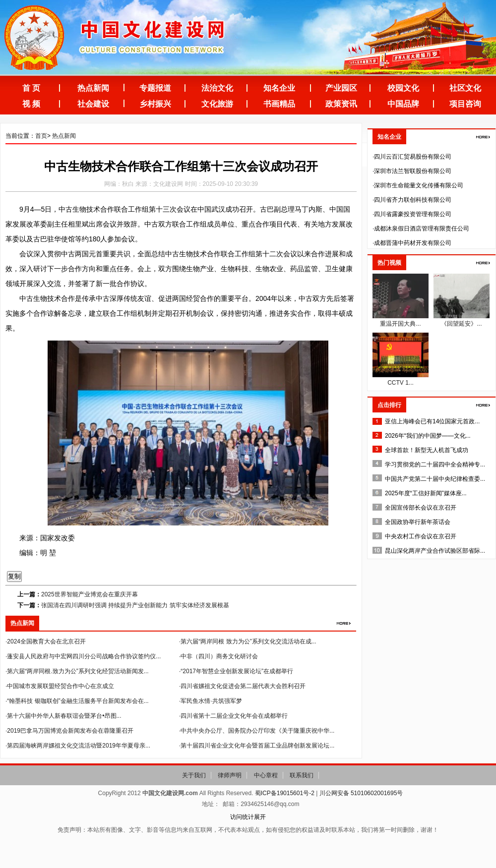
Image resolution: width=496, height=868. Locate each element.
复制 (14, 576)
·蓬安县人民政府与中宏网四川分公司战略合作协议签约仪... (83, 656)
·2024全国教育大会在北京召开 (46, 641)
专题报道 (155, 88)
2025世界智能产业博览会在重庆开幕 (90, 594)
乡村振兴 (155, 104)
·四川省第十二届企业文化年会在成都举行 (233, 716)
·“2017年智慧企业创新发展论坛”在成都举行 (236, 671)
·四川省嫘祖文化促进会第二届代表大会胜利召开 (242, 686)
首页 (41, 136)
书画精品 (279, 104)
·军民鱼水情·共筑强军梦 (211, 701)
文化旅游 (217, 104)
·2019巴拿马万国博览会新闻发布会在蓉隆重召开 (69, 731)
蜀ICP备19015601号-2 (285, 793)
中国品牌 (403, 104)
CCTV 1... (401, 383)
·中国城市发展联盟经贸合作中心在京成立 (60, 686)
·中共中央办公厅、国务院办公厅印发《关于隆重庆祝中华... (257, 731)
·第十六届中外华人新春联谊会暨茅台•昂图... (63, 716)
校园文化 (403, 88)
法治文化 (217, 88)
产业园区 (341, 88)
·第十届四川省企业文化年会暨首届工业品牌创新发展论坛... (257, 746)
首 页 (31, 88)
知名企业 (279, 88)
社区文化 (465, 88)
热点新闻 (93, 88)
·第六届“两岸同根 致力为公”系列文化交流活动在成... (248, 641)
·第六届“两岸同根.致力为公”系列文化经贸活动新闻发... (77, 671)
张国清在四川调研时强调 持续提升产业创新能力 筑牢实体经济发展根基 (135, 605)
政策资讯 (341, 104)
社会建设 (93, 104)
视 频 (31, 104)
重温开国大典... (400, 324)
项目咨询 (465, 104)
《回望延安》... (461, 324)
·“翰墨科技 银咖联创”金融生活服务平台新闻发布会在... (77, 701)
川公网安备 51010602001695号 (361, 793)
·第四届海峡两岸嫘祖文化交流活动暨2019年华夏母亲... (78, 746)
